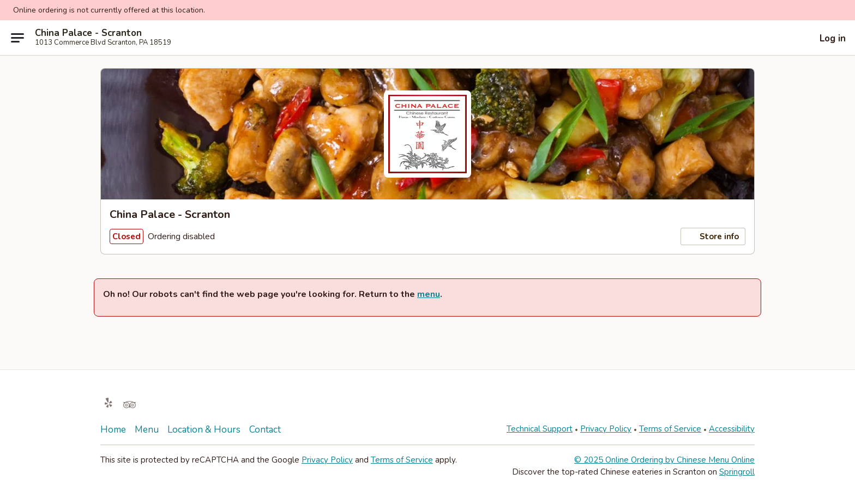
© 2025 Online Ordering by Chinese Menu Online (664, 460)
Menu (147, 430)
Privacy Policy (606, 429)
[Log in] (825, 38)
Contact (265, 430)
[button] (843, 9)
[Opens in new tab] (109, 403)
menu (429, 294)
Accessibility (732, 429)
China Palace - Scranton (88, 33)
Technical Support (540, 429)
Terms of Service (670, 429)
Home (113, 430)
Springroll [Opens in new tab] (737, 472)
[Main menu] (17, 38)
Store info (713, 236)
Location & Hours (204, 430)
